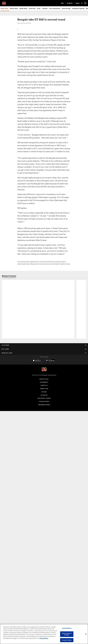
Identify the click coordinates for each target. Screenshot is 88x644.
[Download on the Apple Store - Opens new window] (37, 361)
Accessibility (44, 382)
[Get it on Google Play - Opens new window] (50, 361)
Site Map (44, 392)
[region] (44, 634)
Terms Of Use (44, 389)
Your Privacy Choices (44, 398)
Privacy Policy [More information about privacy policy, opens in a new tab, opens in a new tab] (44, 638)
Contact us (44, 385)
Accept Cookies (67, 640)
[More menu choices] (85, 3)
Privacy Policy (44, 379)
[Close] (86, 634)
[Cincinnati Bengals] (44, 369)
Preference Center (44, 405)
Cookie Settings (44, 401)
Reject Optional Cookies (67, 634)
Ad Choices (44, 395)
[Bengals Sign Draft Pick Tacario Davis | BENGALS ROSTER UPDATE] (38, 287)
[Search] (82, 3)
